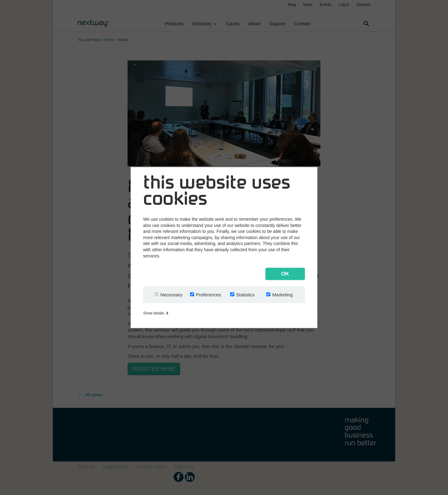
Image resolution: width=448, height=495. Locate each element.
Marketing (282, 294)
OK (285, 273)
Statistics (245, 294)
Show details (156, 313)
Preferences (208, 294)
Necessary (171, 294)
